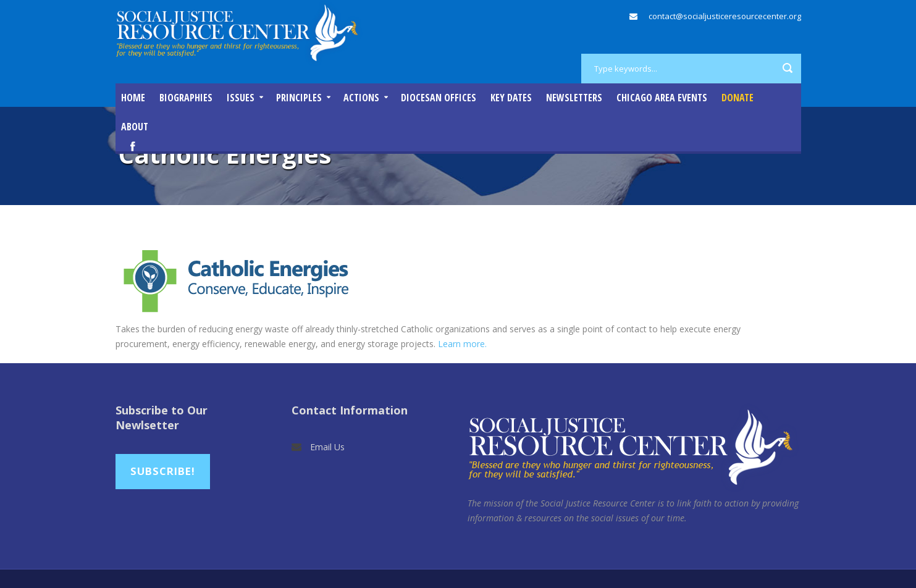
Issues (241, 98)
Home (133, 98)
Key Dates (511, 98)
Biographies (186, 98)
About (135, 127)
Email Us (327, 447)
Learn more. (462, 344)
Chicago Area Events (662, 98)
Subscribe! (163, 471)
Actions (361, 98)
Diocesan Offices (439, 98)
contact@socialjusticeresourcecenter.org (725, 16)
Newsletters (574, 98)
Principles (299, 98)
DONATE (737, 98)
